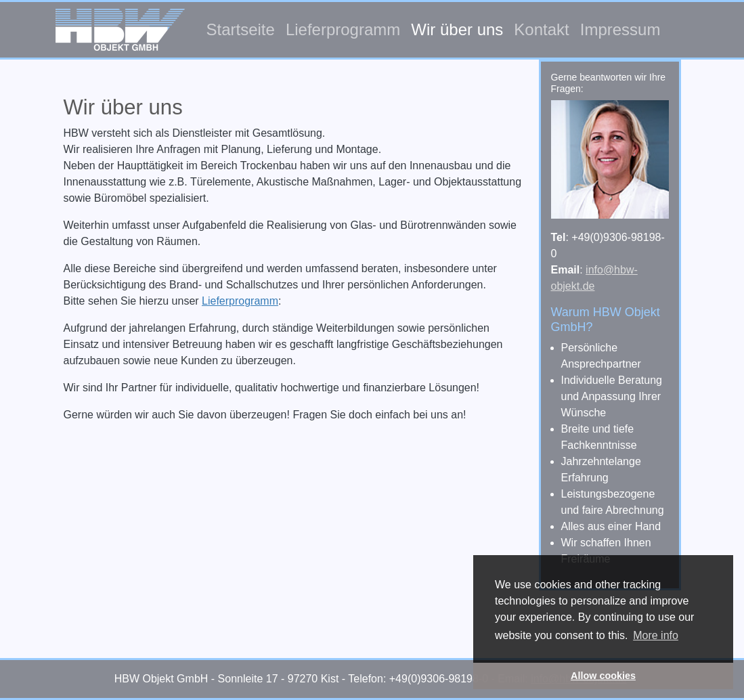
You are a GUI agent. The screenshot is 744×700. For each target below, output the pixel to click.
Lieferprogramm (343, 29)
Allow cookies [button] (603, 676)
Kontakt (541, 29)
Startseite (241, 29)
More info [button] (656, 635)
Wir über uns (457, 29)
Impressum (620, 29)
